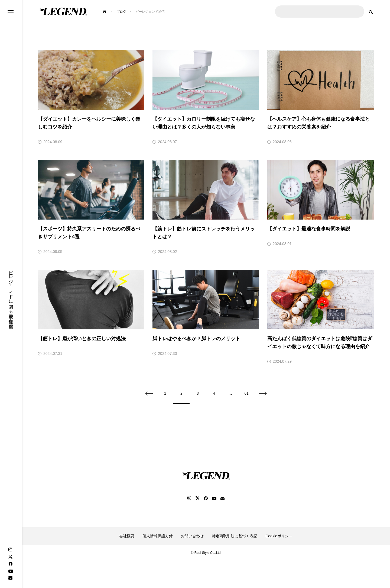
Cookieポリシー (279, 536)
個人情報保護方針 (158, 536)
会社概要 (127, 536)
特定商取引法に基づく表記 (235, 536)
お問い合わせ (192, 536)
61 (246, 393)
